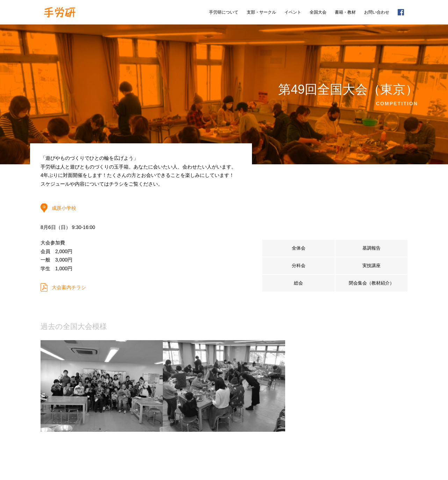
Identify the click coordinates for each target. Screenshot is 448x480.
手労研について (224, 12)
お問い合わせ (377, 12)
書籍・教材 (345, 12)
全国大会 (318, 12)
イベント (293, 12)
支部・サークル (261, 12)
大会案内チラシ (69, 287)
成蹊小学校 (64, 208)
